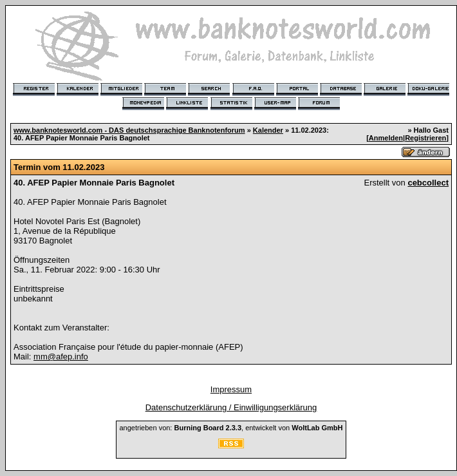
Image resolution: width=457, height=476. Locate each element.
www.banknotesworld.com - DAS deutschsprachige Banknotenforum (129, 130)
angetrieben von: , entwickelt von (231, 428)
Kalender (268, 130)
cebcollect (428, 183)
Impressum (231, 389)
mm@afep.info (61, 357)
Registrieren (425, 138)
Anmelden (386, 138)
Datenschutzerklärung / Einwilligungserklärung (231, 407)
